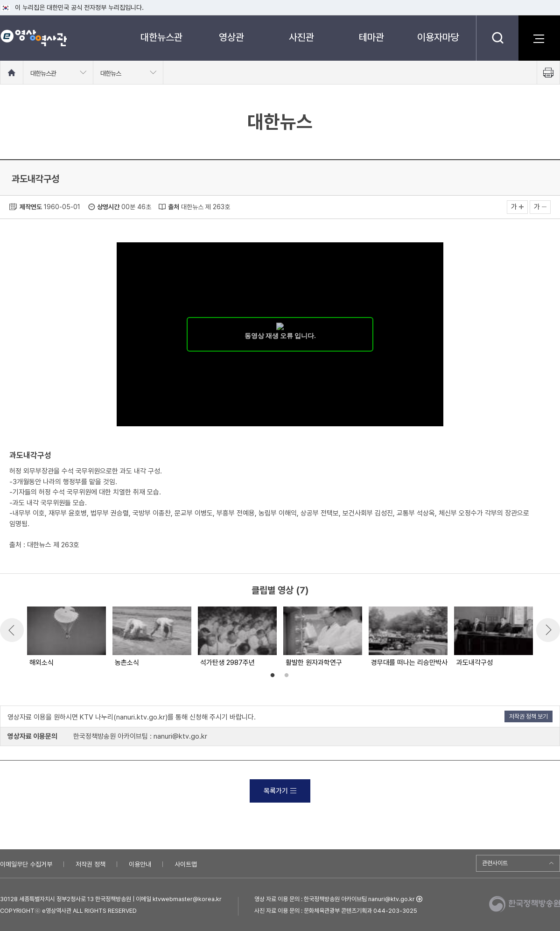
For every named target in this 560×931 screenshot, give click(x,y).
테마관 (371, 37)
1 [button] (273, 676)
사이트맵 (186, 864)
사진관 (301, 37)
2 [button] (287, 676)
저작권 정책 (91, 864)
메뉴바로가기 (0, 0)
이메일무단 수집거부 (26, 864)
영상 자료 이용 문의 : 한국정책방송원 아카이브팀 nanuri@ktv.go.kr (335, 899)
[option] (66, 637)
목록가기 (280, 791)
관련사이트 (495, 863)
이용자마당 (438, 37)
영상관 (231, 37)
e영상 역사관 (33, 38)
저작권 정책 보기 (528, 716)
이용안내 (140, 864)
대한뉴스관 (161, 37)
